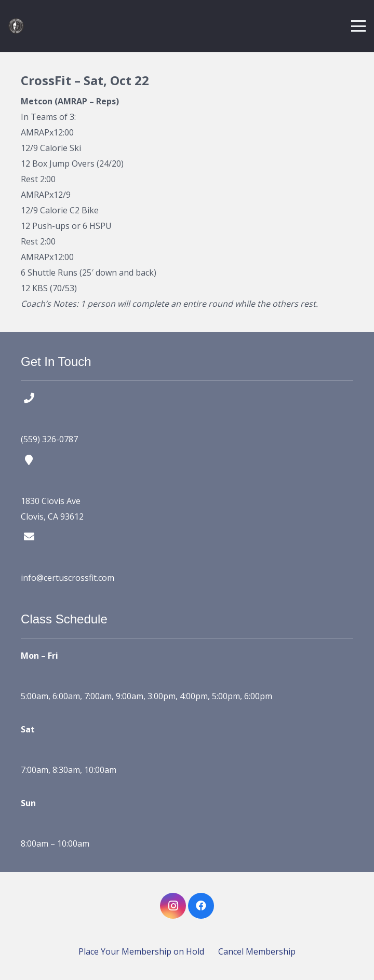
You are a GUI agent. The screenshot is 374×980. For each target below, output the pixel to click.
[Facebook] (201, 906)
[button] (358, 26)
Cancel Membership (257, 951)
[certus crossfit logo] (16, 26)
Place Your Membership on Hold (141, 951)
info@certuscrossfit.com (68, 578)
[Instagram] (173, 906)
